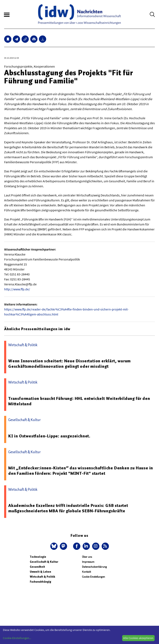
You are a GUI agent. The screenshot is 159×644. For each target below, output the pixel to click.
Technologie (38, 557)
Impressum (88, 562)
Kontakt (86, 572)
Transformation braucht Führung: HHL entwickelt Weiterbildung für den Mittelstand (79, 401)
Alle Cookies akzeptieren (138, 638)
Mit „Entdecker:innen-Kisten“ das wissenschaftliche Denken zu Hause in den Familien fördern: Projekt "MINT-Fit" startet (81, 471)
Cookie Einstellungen (93, 577)
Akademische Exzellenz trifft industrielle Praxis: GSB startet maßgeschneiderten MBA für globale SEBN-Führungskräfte (68, 508)
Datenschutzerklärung (94, 567)
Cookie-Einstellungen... (17, 638)
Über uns (87, 557)
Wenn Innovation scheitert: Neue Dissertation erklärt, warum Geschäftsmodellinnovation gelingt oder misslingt (69, 364)
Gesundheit (37, 567)
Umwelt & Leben (40, 572)
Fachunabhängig (40, 582)
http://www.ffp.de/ (17, 289)
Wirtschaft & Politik (42, 577)
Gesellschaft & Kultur (44, 562)
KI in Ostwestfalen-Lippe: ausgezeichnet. (49, 436)
